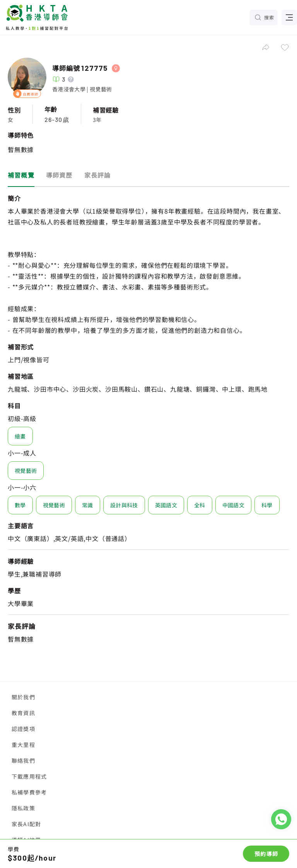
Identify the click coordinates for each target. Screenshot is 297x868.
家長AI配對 (26, 824)
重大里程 (23, 745)
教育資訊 (23, 713)
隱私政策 (23, 808)
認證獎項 (23, 729)
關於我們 (23, 697)
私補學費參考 (29, 792)
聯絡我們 (23, 760)
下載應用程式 (29, 776)
